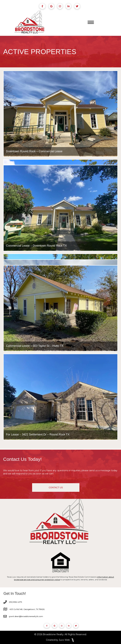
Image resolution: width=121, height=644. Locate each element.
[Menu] (91, 22)
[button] (56, 487)
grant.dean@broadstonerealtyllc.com (26, 616)
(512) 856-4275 (15, 602)
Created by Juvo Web (58, 640)
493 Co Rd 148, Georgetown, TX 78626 (27, 609)
